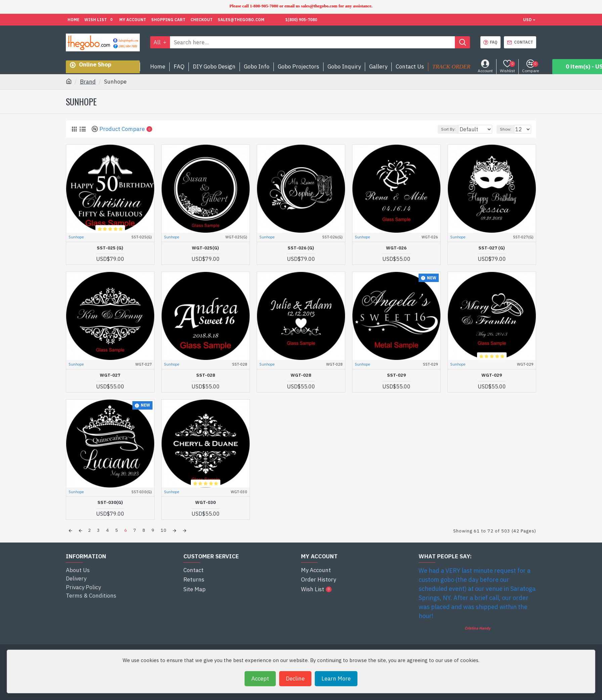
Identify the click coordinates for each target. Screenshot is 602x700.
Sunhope (76, 237)
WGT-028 (301, 375)
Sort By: (446, 129)
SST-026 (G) (301, 248)
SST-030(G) (110, 503)
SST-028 (206, 375)
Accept (260, 679)
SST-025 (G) (110, 248)
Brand (88, 82)
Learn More (336, 679)
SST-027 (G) (492, 248)
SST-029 (396, 375)
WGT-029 (492, 375)
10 (164, 530)
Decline (295, 679)
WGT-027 (110, 375)
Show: (509, 129)
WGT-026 (396, 248)
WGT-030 (205, 503)
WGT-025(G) (205, 248)
